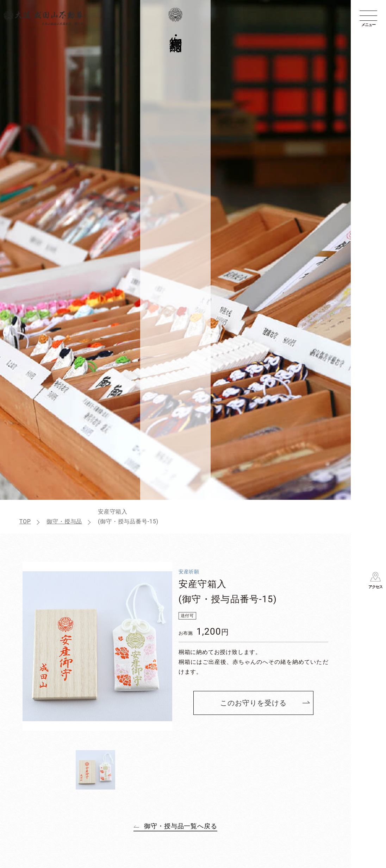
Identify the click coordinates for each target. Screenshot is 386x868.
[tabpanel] (98, 646)
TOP (25, 521)
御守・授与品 (64, 521)
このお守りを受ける (253, 703)
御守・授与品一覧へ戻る (181, 826)
